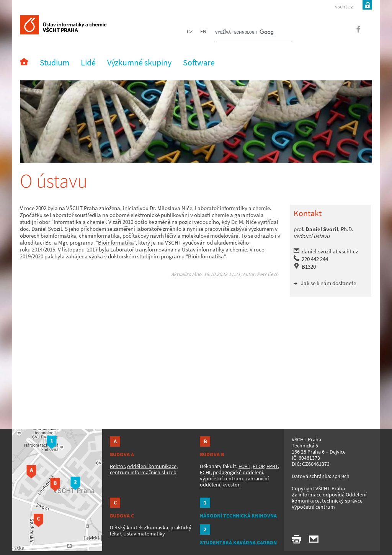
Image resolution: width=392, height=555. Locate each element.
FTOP (258, 466)
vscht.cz (344, 7)
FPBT (272, 466)
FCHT (244, 466)
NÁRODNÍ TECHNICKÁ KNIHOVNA (238, 516)
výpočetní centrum (221, 478)
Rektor (117, 466)
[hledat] (244, 33)
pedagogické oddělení (238, 472)
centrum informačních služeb (143, 472)
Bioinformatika (116, 242)
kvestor (231, 485)
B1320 (309, 267)
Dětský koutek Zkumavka (139, 527)
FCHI (205, 472)
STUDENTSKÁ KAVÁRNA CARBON (238, 542)
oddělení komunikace (152, 466)
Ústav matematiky (144, 534)
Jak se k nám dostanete (328, 283)
